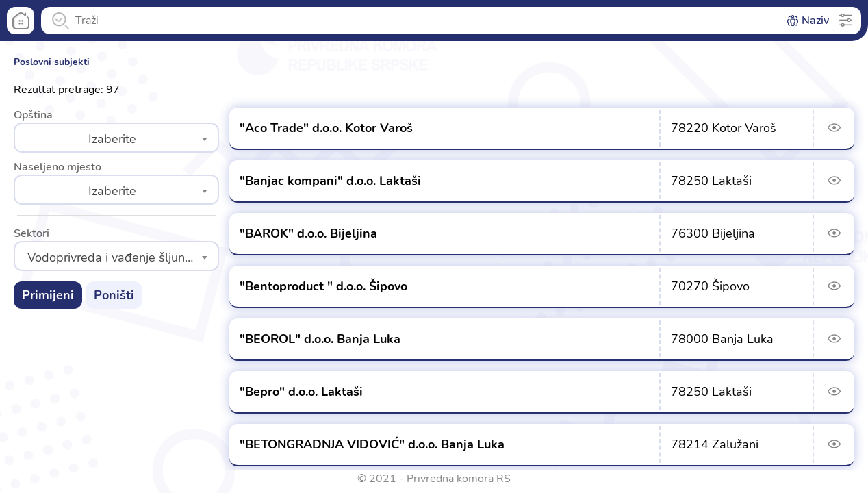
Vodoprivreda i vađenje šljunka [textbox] (113, 257)
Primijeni (48, 295)
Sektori (31, 233)
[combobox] (116, 138)
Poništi (114, 295)
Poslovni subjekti (52, 62)
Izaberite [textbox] (112, 139)
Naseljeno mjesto (58, 167)
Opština (33, 115)
